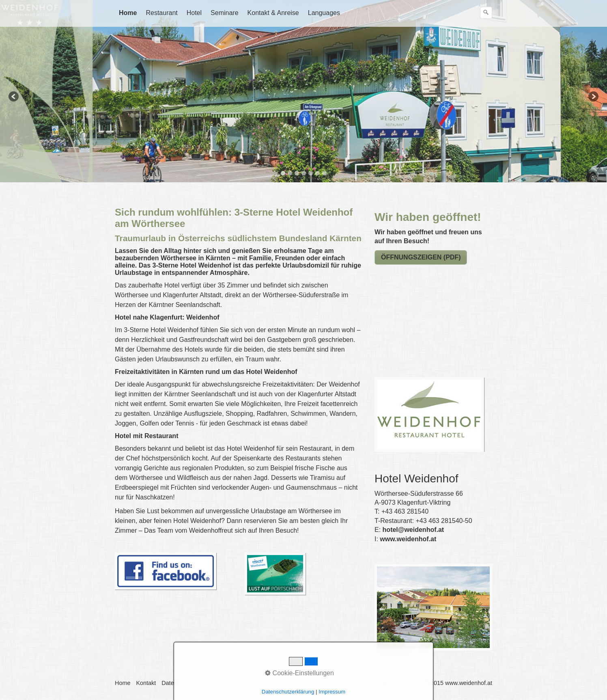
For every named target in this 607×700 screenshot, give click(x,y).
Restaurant (161, 13)
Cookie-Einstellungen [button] (299, 673)
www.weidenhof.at (408, 539)
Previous (14, 97)
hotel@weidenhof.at (413, 530)
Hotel (194, 13)
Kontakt (146, 683)
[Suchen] (486, 13)
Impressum (332, 692)
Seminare (224, 13)
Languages (324, 13)
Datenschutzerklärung (288, 692)
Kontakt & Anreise (273, 13)
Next (593, 97)
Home (128, 13)
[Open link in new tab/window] (275, 574)
